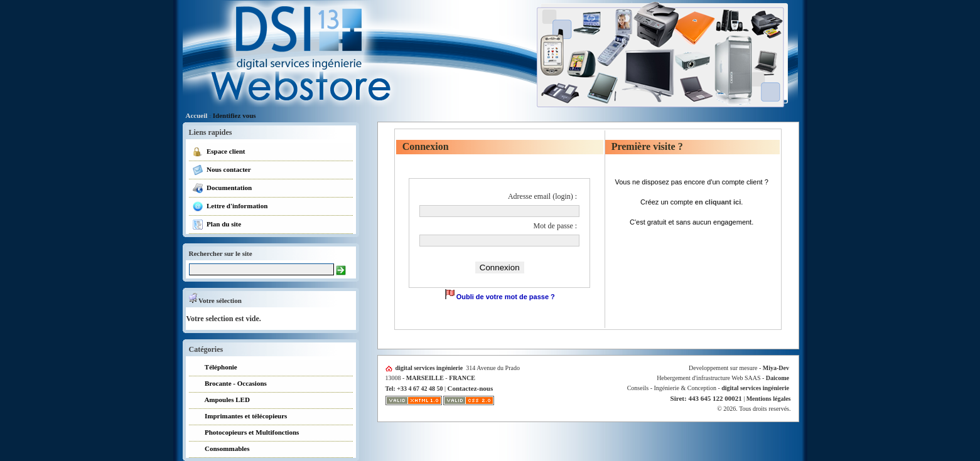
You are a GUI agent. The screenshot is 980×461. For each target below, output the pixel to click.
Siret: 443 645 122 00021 (706, 398)
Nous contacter (222, 170)
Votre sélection (215, 300)
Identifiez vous (234, 115)
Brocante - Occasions (229, 384)
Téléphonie (215, 368)
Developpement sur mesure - (739, 368)
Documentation (222, 188)
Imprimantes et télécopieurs (240, 417)
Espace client (219, 152)
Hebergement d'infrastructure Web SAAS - (723, 378)
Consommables (221, 449)
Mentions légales (769, 399)
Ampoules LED (221, 400)
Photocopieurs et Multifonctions (246, 433)
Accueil (197, 115)
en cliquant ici (718, 202)
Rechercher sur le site (221, 253)
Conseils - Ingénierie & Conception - (708, 388)
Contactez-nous (471, 388)
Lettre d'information (230, 206)
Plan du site (217, 225)
